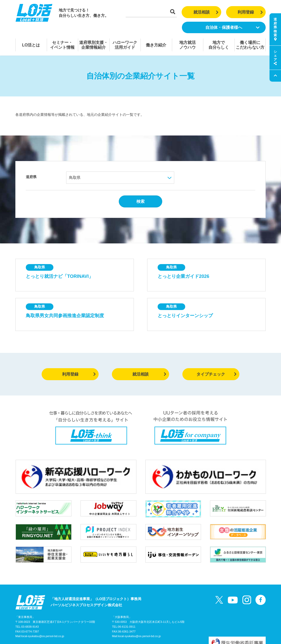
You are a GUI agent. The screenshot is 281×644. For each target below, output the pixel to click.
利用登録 (250, 12)
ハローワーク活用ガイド (125, 45)
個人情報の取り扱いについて (108, 619)
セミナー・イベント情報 (62, 45)
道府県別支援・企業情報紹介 (93, 45)
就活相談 (206, 12)
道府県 (31, 177)
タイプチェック (216, 374)
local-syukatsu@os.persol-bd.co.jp (43, 609)
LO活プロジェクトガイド (36, 619)
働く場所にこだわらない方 (250, 45)
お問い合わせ (70, 619)
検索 (140, 201)
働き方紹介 (156, 45)
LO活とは (31, 45)
